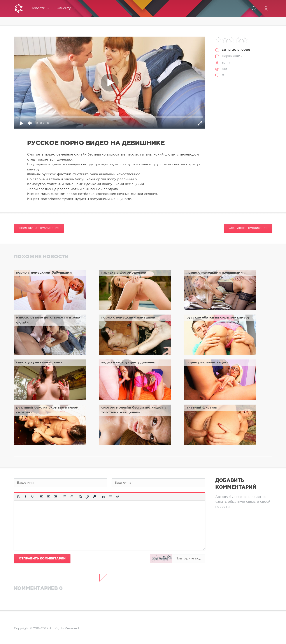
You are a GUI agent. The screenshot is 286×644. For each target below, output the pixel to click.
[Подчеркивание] (32, 497)
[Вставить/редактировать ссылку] (87, 497)
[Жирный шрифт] (18, 497)
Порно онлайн (233, 56)
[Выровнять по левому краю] (41, 497)
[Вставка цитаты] (103, 497)
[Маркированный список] (64, 497)
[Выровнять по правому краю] (55, 497)
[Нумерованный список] (71, 497)
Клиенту (66, 8)
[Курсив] (25, 497)
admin (227, 63)
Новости (40, 8)
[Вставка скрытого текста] (117, 497)
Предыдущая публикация (39, 228)
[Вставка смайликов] (80, 497)
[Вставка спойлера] (110, 497)
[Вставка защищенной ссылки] (94, 497)
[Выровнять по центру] (48, 497)
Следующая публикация (248, 228)
